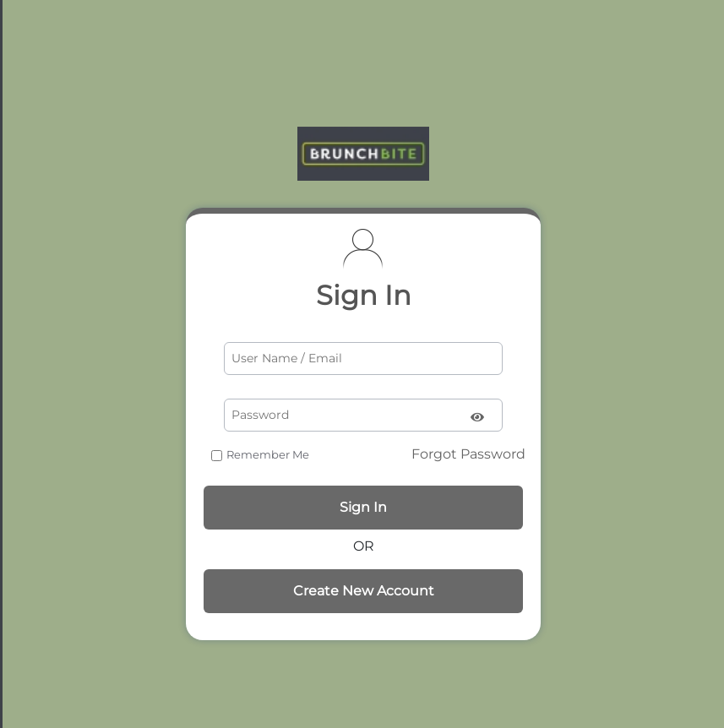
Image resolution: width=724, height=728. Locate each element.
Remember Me (268, 454)
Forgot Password (468, 454)
